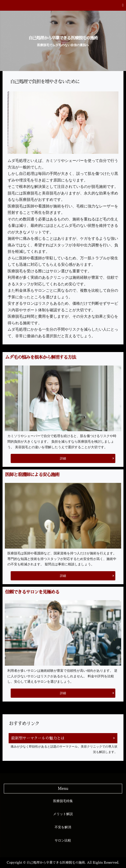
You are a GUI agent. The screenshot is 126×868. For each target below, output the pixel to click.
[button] (63, 5)
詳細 (63, 458)
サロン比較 (63, 841)
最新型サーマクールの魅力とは (38, 738)
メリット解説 (63, 814)
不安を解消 (63, 827)
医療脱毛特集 (63, 801)
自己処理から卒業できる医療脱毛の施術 (63, 38)
